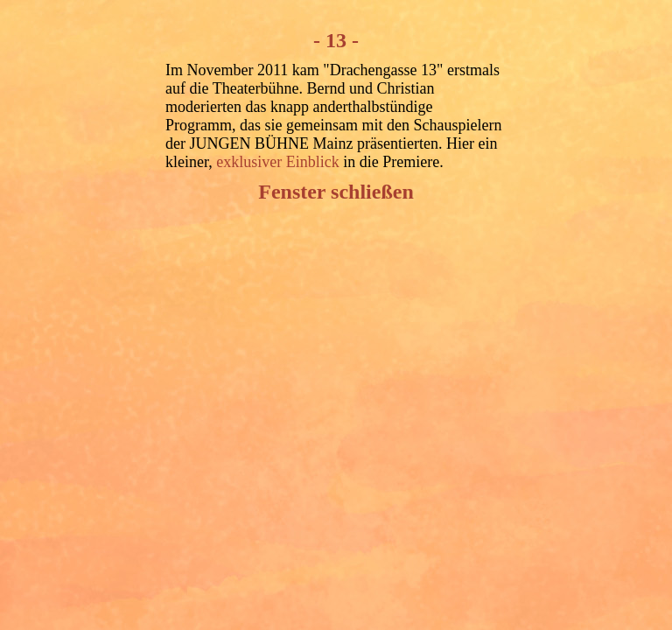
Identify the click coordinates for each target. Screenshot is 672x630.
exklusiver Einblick (277, 162)
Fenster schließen (336, 192)
